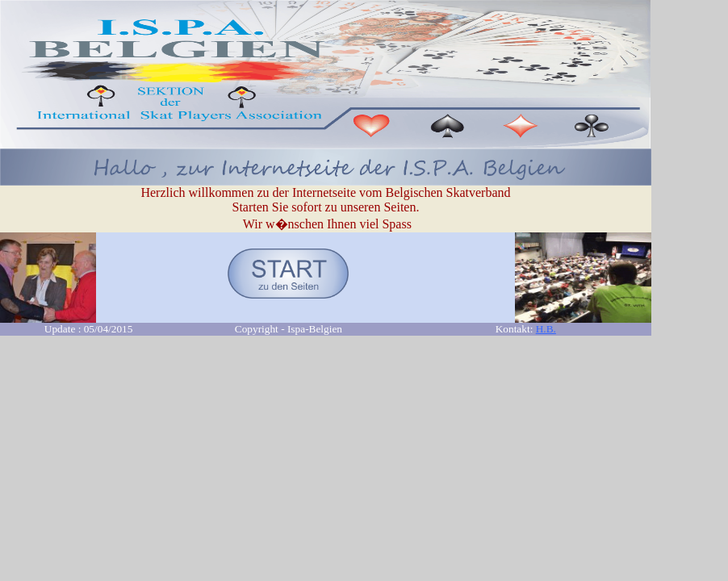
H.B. (546, 329)
